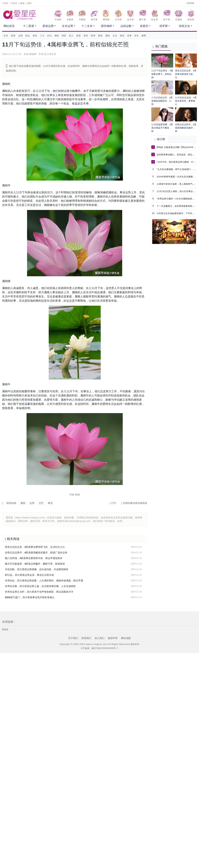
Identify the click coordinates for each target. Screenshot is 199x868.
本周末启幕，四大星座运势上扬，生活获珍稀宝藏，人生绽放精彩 (40, 586)
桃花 (122, 36)
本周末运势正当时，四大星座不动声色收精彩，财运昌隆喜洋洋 (39, 592)
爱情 (100, 36)
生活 (115, 36)
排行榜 (160, 139)
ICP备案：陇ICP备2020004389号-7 (99, 648)
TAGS (13, 3)
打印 (113, 503)
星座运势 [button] (48, 26)
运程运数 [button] (126, 26)
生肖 (6, 36)
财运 (28, 36)
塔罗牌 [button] (164, 26)
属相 (108, 36)
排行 (29, 3)
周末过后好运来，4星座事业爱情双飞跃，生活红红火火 (35, 547)
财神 (93, 36)
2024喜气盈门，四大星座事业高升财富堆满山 (30, 597)
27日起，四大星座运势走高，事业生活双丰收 (30, 575)
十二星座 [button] (29, 26)
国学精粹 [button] (106, 26)
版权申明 (113, 638)
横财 (57, 36)
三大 (42, 36)
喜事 (129, 36)
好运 (50, 36)
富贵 (86, 36)
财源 (79, 36)
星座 (13, 36)
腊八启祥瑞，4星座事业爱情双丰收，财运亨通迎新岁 (34, 558)
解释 (144, 36)
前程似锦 (11, 503)
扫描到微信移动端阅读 (134, 503)
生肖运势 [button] (68, 26)
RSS (5, 3)
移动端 (190, 3)
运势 (20, 36)
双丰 (137, 36)
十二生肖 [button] (87, 26)
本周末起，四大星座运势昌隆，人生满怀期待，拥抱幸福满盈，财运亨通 (44, 581)
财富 (64, 36)
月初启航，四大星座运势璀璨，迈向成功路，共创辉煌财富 (37, 569)
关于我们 (73, 638)
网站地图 (126, 638)
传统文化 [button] (184, 26)
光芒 (41, 503)
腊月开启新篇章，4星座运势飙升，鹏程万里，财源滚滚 (35, 564)
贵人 (71, 36)
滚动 (21, 3)
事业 (35, 36)
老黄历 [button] (144, 26)
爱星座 (5, 630)
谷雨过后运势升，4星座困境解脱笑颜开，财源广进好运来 (36, 553)
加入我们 (99, 638)
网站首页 (9, 26)
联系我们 (86, 638)
